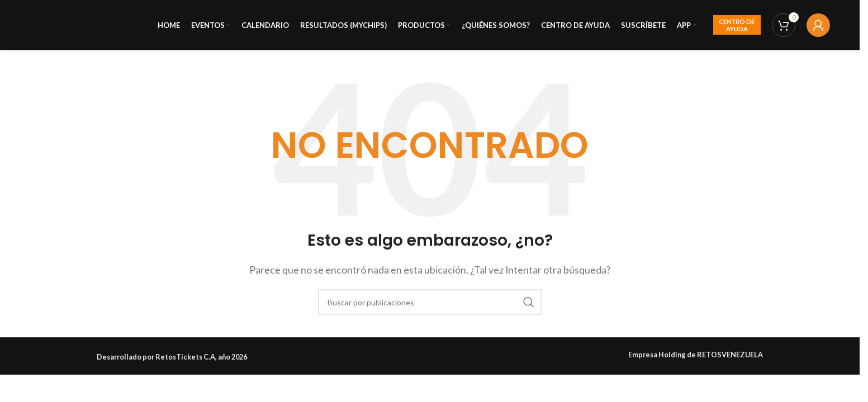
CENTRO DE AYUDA (737, 25)
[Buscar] (430, 302)
